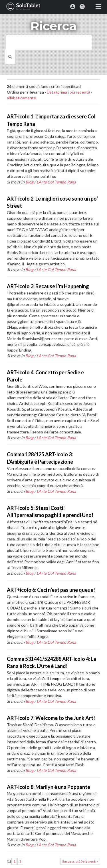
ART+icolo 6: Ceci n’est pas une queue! (51, 590)
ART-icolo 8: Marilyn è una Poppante (49, 787)
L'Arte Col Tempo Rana (56, 182)
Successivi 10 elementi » (80, 861)
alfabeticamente (21, 98)
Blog (29, 182)
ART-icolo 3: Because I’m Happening (48, 286)
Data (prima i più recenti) (68, 92)
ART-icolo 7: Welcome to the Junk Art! (51, 718)
